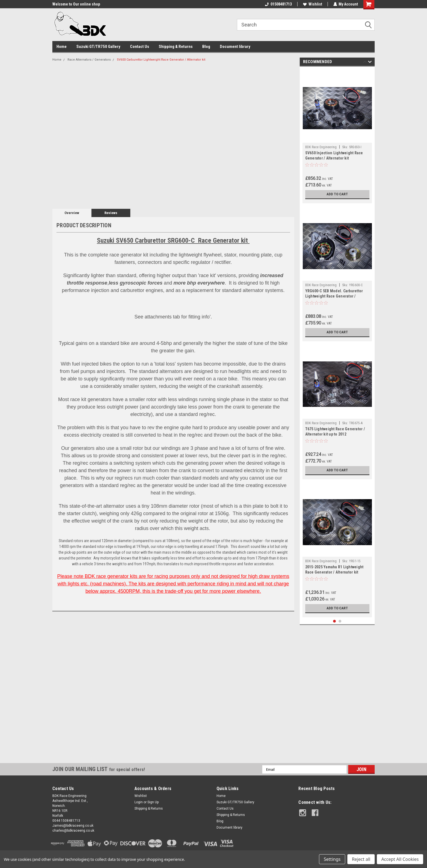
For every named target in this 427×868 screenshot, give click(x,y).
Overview (72, 213)
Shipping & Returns (176, 47)
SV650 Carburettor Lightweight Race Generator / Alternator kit (161, 60)
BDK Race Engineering (321, 147)
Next (370, 63)
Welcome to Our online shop (76, 4)
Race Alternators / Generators (89, 60)
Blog (206, 47)
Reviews (111, 213)
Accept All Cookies (400, 859)
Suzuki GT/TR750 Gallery (98, 47)
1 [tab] (335, 621)
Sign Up (153, 802)
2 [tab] (340, 621)
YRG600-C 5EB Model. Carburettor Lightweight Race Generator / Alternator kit (334, 296)
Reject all (361, 859)
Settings (332, 859)
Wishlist (312, 4)
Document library (235, 47)
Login (139, 802)
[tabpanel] (337, 136)
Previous (365, 63)
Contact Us (140, 47)
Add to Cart (337, 194)
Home (62, 47)
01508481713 (278, 4)
